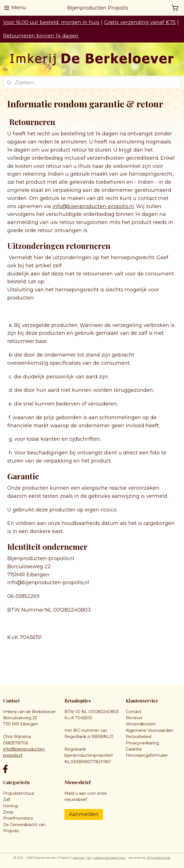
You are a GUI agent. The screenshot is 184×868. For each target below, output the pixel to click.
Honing (10, 806)
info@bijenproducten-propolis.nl (93, 206)
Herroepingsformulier (147, 755)
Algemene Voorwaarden (150, 730)
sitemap (78, 858)
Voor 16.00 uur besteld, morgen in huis (51, 22)
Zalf (7, 799)
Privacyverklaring (142, 743)
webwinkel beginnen (110, 858)
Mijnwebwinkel (159, 858)
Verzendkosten (141, 724)
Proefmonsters (18, 818)
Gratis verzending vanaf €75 (140, 22)
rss (89, 858)
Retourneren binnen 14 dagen (41, 36)
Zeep (8, 812)
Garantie (134, 749)
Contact (134, 712)
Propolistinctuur (19, 793)
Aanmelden (84, 814)
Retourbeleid (138, 737)
